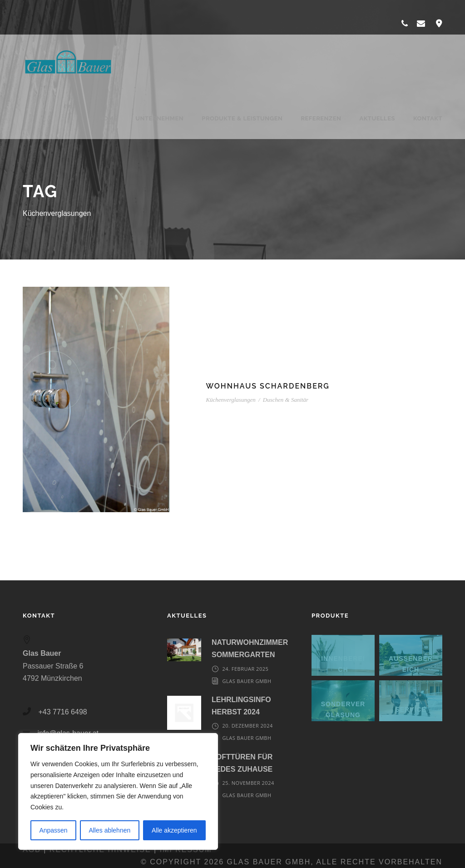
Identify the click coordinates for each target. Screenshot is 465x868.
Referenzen (321, 118)
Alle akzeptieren (174, 830)
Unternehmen (159, 118)
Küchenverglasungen (230, 400)
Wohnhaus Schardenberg (267, 386)
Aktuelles (377, 118)
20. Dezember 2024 (247, 726)
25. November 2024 (248, 783)
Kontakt (428, 118)
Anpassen (53, 830)
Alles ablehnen (109, 830)
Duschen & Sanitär (286, 400)
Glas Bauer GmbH (247, 681)
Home (103, 118)
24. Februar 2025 (245, 669)
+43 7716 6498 (62, 712)
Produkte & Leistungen (242, 118)
